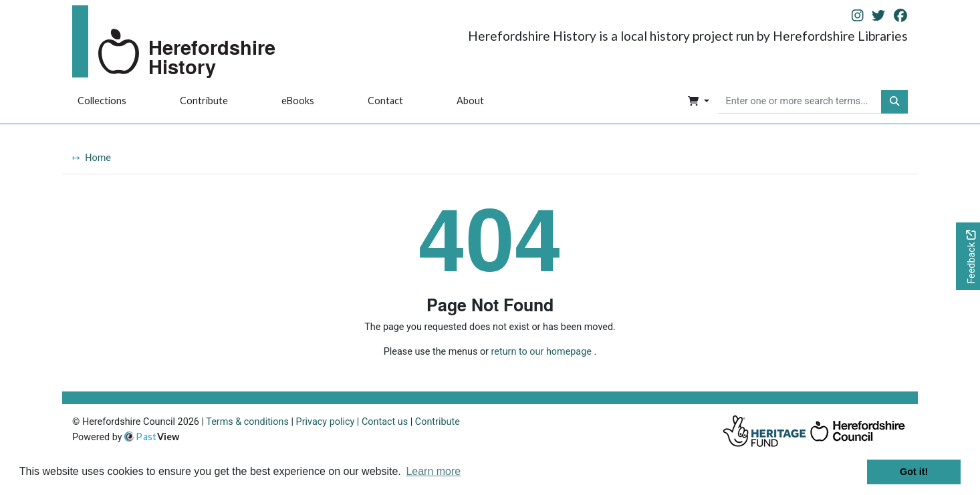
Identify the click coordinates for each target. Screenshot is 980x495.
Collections (102, 101)
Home (98, 158)
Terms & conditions (247, 422)
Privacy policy (326, 422)
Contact (385, 101)
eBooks (298, 101)
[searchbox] (800, 102)
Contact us (385, 422)
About (470, 101)
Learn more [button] (433, 471)
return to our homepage (541, 352)
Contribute (204, 101)
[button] (698, 102)
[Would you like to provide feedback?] (968, 256)
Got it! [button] (914, 472)
